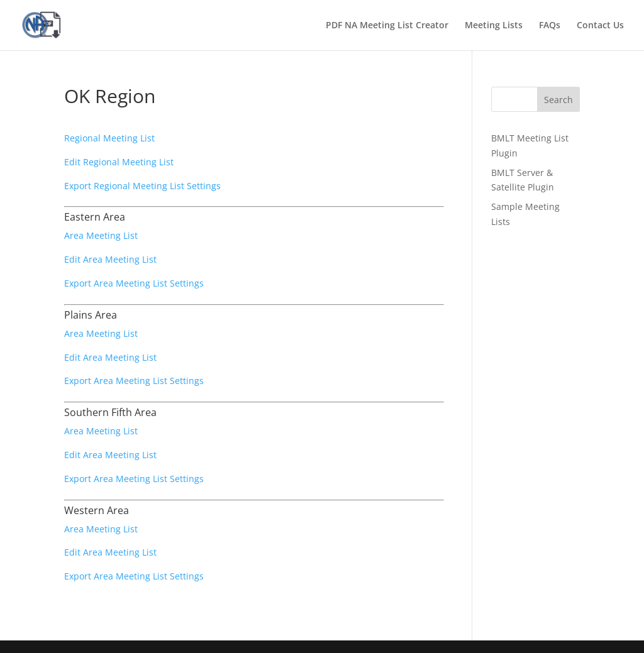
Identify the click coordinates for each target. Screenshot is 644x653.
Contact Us (600, 26)
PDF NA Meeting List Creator (387, 26)
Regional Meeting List (109, 138)
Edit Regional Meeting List (119, 162)
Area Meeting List (101, 235)
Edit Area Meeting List (110, 259)
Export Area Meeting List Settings (134, 283)
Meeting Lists (494, 26)
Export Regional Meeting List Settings (142, 186)
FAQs (550, 26)
